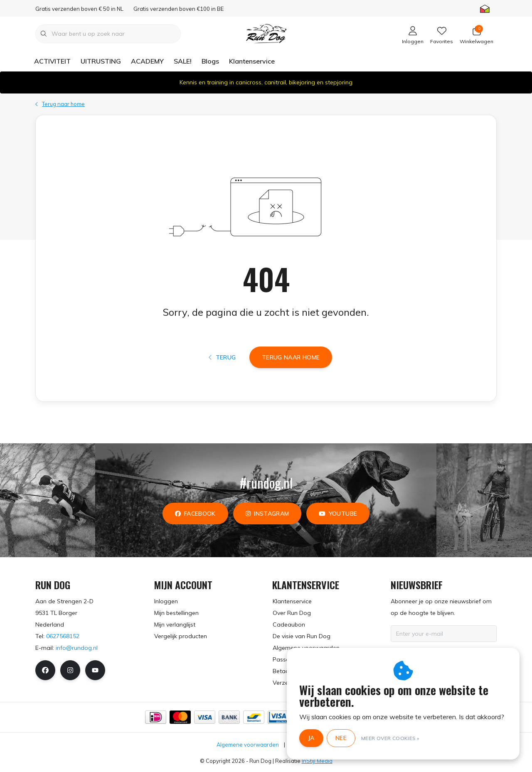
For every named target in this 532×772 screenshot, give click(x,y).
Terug (222, 357)
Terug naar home (291, 357)
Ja (311, 738)
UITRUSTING (101, 61)
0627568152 (63, 636)
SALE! (183, 61)
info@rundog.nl (77, 648)
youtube (338, 514)
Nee (341, 738)
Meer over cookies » (390, 738)
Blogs (210, 61)
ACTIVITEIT (52, 61)
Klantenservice (252, 61)
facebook (195, 514)
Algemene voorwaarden (248, 745)
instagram (267, 514)
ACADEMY (147, 61)
